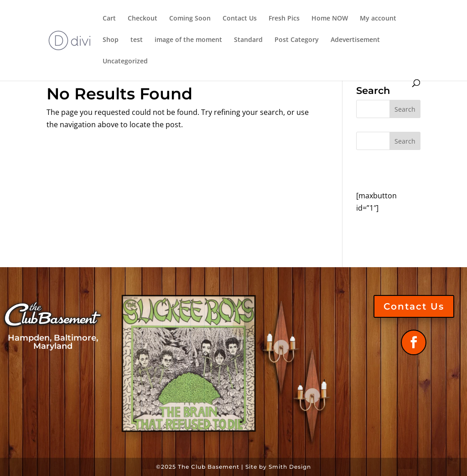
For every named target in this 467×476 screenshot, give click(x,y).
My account (378, 19)
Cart (109, 19)
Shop (111, 40)
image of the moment (188, 40)
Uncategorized (125, 62)
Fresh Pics (284, 19)
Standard (248, 40)
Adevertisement (355, 40)
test (137, 40)
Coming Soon (190, 19)
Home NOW (330, 19)
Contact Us (240, 19)
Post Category (297, 40)
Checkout (143, 19)
